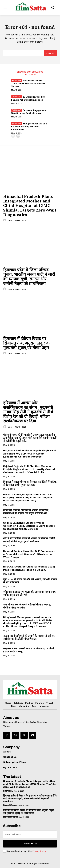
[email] (30, 834)
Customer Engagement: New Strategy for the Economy (29, 112)
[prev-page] (13, 136)
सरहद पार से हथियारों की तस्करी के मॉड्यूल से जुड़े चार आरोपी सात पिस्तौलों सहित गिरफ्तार (29, 637)
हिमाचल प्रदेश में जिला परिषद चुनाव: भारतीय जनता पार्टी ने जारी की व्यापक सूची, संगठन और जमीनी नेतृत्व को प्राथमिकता (29, 277)
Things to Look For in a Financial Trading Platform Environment (29, 126)
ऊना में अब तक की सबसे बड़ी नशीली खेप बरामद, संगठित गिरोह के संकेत (27, 606)
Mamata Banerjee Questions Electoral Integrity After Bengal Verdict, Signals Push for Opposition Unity (28, 497)
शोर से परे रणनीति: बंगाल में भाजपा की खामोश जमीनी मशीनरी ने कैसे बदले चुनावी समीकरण (29, 540)
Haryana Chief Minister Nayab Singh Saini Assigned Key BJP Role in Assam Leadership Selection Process (29, 453)
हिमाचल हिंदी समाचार (10, 805)
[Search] (50, 53)
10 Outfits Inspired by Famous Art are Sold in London (28, 98)
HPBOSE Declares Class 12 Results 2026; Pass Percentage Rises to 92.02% (29, 568)
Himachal (8, 791)
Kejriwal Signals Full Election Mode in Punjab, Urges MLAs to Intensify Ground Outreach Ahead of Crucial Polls (29, 469)
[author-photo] (5, 220)
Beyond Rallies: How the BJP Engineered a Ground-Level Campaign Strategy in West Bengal (29, 554)
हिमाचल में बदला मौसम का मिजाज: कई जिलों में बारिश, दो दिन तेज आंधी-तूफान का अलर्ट (30, 483)
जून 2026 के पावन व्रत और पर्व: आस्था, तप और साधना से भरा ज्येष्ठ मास (30, 581)
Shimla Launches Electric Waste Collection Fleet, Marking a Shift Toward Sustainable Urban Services (29, 526)
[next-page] (18, 136)
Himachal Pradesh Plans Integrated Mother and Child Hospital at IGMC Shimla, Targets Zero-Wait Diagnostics (30, 205)
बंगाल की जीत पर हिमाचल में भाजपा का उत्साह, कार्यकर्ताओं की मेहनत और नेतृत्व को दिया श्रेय (26, 512)
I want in (30, 844)
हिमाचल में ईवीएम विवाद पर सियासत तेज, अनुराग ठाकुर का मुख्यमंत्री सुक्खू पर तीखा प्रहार (27, 343)
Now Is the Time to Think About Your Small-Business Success (28, 83)
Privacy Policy (39, 851)
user (10, 221)
